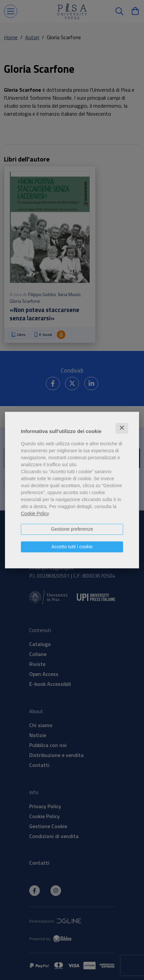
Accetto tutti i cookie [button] (72, 547)
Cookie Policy (35, 513)
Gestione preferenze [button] (72, 529)
